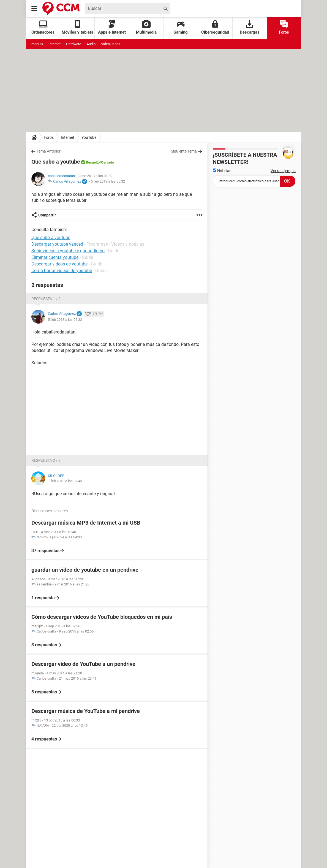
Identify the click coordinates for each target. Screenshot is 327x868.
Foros (284, 27)
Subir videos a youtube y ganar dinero (68, 251)
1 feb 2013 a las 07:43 (65, 481)
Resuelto (93, 162)
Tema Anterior (49, 151)
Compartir (47, 215)
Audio (91, 44)
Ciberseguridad (215, 27)
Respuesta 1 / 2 (46, 299)
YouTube (89, 137)
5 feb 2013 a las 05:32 (108, 181)
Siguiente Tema (184, 151)
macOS (37, 44)
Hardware (74, 44)
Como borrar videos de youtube (62, 271)
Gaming (181, 27)
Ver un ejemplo (283, 171)
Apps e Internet (112, 27)
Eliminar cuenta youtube (55, 257)
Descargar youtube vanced (57, 244)
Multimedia (146, 27)
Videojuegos (111, 44)
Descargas (250, 27)
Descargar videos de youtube (59, 264)
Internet (54, 44)
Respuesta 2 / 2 (46, 460)
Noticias (222, 171)
